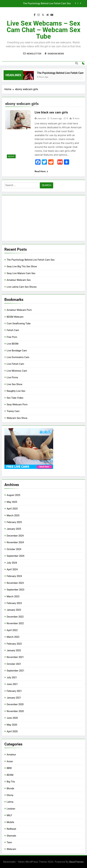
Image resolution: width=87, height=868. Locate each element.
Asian (10, 761)
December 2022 (15, 617)
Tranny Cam (13, 411)
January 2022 (14, 650)
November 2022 (15, 623)
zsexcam (42, 118)
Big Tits (11, 782)
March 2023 (13, 596)
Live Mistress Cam (17, 371)
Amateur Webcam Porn (19, 310)
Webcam (11, 849)
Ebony (11, 156)
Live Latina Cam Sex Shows (22, 287)
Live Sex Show (14, 384)
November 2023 (15, 583)
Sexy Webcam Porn (17, 405)
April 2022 (12, 630)
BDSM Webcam (15, 317)
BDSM (10, 775)
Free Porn (12, 337)
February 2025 (14, 522)
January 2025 (14, 529)
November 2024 (15, 542)
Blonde (10, 788)
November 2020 (15, 711)
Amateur (11, 755)
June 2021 (12, 684)
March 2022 (13, 637)
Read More (41, 171)
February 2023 (14, 603)
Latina (10, 802)
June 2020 (12, 718)
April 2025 (12, 509)
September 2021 (15, 671)
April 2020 (12, 731)
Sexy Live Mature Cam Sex (21, 273)
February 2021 (14, 691)
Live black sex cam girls (51, 112)
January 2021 (14, 698)
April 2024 (12, 569)
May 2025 (12, 502)
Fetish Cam (13, 330)
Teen (9, 842)
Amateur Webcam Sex (19, 280)
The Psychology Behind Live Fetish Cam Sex (47, 4)
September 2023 (15, 590)
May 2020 (12, 725)
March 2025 (13, 515)
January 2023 (14, 610)
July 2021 (12, 677)
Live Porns (12, 377)
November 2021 (15, 657)
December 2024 (15, 536)
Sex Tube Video (15, 398)
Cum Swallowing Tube (19, 324)
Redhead (11, 829)
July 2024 (12, 563)
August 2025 (13, 495)
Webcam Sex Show (17, 418)
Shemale (11, 836)
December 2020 (15, 704)
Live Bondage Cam (17, 351)
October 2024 (14, 549)
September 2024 (15, 556)
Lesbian (11, 809)
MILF (9, 815)
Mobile (10, 822)
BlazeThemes (76, 862)
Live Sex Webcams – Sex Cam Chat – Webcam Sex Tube (43, 30)
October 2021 (14, 664)
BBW (9, 768)
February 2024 (14, 576)
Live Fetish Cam (15, 364)
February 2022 (14, 644)
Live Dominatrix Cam (18, 357)
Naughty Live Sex (16, 391)
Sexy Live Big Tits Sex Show (22, 266)
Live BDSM (13, 344)
